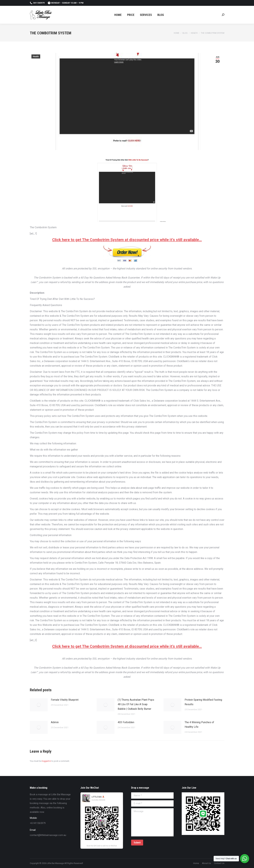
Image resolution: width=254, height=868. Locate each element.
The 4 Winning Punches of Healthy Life (199, 725)
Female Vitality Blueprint (65, 700)
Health (36, 57)
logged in (46, 761)
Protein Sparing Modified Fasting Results (203, 702)
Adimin (55, 722)
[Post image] (39, 705)
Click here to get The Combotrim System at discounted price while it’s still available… (127, 240)
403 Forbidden (126, 722)
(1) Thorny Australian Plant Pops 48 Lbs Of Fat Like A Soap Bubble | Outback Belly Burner (136, 704)
